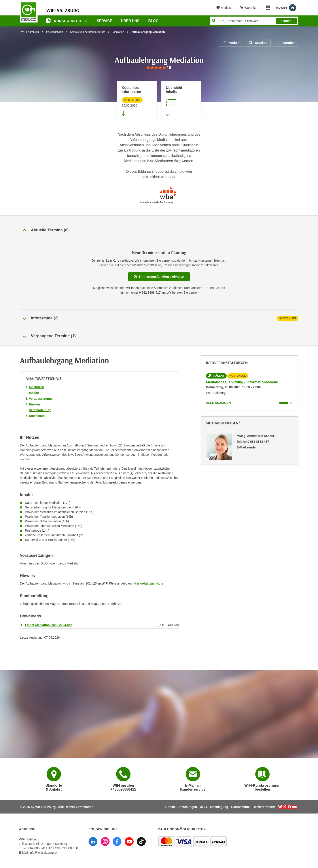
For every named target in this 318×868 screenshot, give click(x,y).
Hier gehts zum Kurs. (149, 583)
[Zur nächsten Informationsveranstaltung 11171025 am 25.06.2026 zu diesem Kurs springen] (137, 101)
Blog (153, 21)
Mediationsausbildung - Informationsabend (242, 382)
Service (104, 21)
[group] (159, 68)
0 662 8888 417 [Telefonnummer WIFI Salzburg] (150, 292)
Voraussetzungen (42, 399)
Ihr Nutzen (36, 387)
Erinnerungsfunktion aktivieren (159, 277)
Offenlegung (219, 807)
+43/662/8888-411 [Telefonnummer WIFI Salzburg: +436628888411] (35, 848)
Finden (286, 21)
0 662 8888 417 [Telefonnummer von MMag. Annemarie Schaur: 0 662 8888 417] (258, 442)
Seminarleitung (40, 410)
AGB (203, 807)
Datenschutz (240, 807)
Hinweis (35, 404)
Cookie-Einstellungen (181, 807)
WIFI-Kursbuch (30, 32)
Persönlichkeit (54, 32)
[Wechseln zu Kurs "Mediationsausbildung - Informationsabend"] (284, 403)
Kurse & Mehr (64, 21)
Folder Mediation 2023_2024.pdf (48, 625)
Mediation (118, 32)
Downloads (37, 416)
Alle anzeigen (218, 403)
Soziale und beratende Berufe (88, 32)
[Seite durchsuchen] (254, 21)
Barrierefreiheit (264, 807)
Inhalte (34, 393)
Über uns (130, 21)
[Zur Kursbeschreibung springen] (181, 101)
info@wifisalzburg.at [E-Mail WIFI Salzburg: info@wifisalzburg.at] (43, 853)
